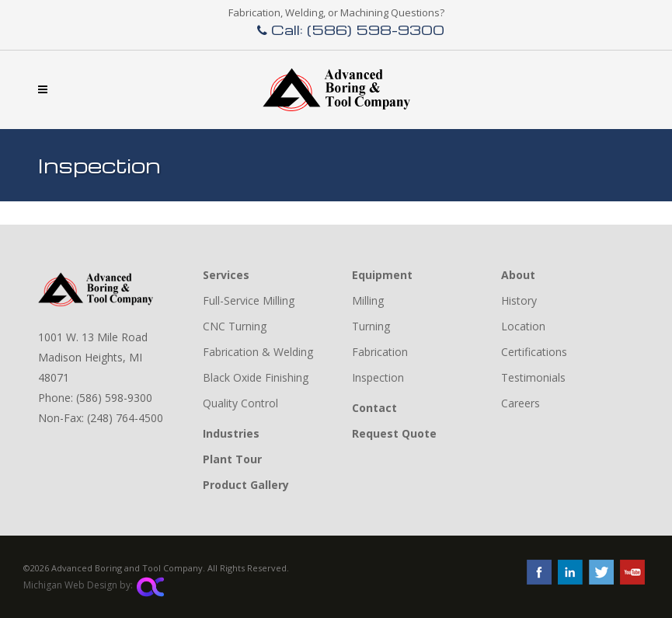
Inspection (378, 377)
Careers (521, 403)
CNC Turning (235, 326)
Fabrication (380, 352)
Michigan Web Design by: (94, 585)
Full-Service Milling (249, 300)
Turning (371, 326)
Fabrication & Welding (258, 352)
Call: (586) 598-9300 (351, 29)
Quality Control (240, 403)
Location (523, 326)
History (519, 300)
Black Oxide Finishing (256, 377)
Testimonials (533, 377)
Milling (368, 300)
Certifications (534, 352)
